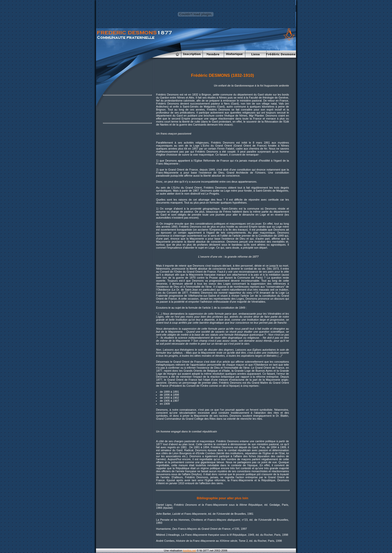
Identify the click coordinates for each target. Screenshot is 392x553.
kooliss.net (189, 550)
